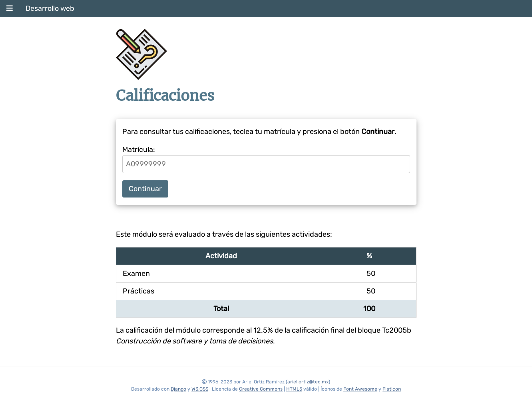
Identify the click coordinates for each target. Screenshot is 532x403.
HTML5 (294, 389)
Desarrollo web (50, 8)
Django (178, 389)
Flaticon (392, 389)
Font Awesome (360, 389)
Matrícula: (139, 150)
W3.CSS (200, 389)
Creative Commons (261, 389)
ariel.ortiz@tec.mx (308, 382)
